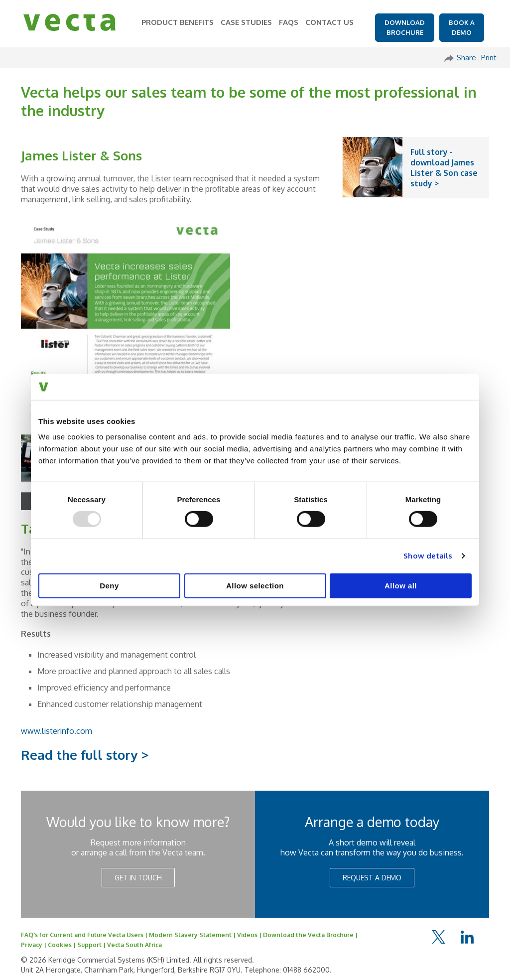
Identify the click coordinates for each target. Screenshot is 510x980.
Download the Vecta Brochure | (310, 935)
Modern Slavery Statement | (193, 935)
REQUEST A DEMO (372, 878)
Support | (92, 945)
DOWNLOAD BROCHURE (405, 27)
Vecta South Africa (134, 945)
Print (489, 58)
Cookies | (63, 945)
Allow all (401, 585)
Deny (109, 585)
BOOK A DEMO (462, 27)
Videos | (250, 935)
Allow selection (255, 585)
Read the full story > (85, 755)
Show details (428, 556)
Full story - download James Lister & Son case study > (444, 167)
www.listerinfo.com (57, 731)
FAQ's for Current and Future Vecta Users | (85, 935)
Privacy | (34, 945)
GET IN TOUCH (138, 878)
